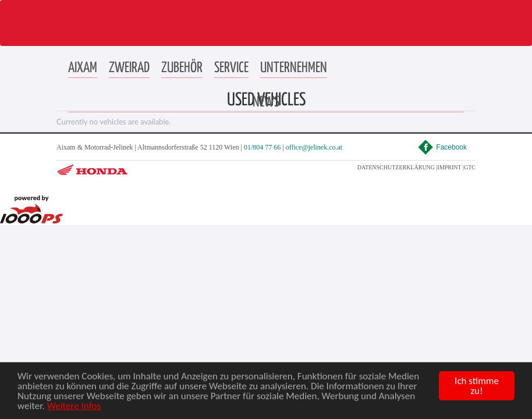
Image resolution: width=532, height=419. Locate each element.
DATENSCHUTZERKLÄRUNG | (398, 167)
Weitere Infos (74, 411)
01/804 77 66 (262, 147)
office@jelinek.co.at (314, 147)
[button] (83, 68)
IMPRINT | (451, 167)
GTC (470, 167)
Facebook (442, 147)
